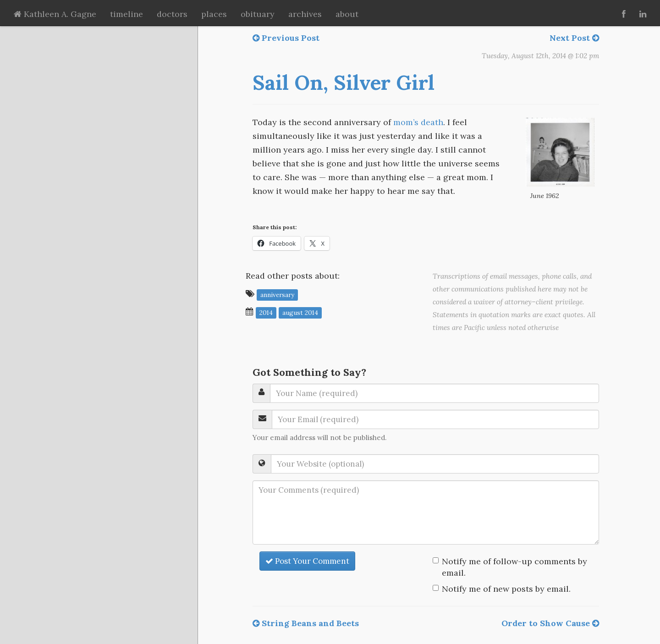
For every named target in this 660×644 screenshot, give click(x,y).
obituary (258, 14)
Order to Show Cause (550, 623)
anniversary (277, 294)
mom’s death (418, 122)
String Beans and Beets (306, 623)
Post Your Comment (307, 561)
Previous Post (286, 38)
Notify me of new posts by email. (506, 589)
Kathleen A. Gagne (55, 14)
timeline (126, 14)
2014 (266, 312)
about (347, 14)
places (214, 14)
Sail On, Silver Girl (344, 83)
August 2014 (300, 312)
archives (305, 14)
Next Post (574, 38)
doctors (172, 14)
